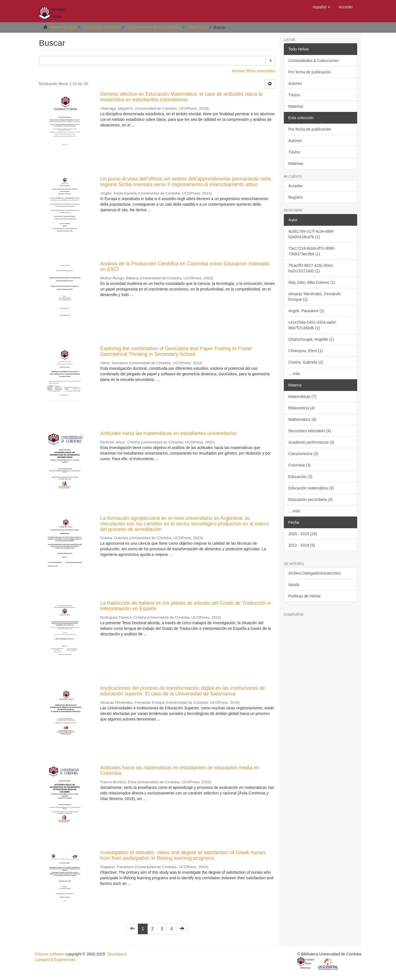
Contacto (43, 960)
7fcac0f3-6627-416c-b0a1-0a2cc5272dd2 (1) (311, 268)
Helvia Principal (63, 27)
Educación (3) (300, 477)
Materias (296, 106)
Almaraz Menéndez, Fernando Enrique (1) (315, 297)
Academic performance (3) (311, 442)
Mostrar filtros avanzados (254, 71)
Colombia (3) (299, 465)
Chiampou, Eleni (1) (306, 351)
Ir (271, 61)
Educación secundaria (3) (310, 499)
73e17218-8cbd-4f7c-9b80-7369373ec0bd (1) (312, 251)
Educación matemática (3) (311, 488)
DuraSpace (117, 954)
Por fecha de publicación (310, 72)
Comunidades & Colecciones (313, 61)
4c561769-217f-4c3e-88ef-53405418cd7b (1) (311, 234)
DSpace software (50, 954)
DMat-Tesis (198, 27)
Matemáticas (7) (302, 397)
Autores (295, 83)
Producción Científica (102, 27)
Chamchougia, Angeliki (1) (311, 339)
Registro (296, 197)
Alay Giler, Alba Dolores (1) (312, 282)
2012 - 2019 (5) (302, 545)
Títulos (294, 95)
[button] (321, 7)
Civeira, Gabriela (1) (306, 362)
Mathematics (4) (302, 419)
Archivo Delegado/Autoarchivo (315, 573)
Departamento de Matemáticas (154, 27)
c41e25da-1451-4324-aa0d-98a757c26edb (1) (313, 325)
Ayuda (294, 585)
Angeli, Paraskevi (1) (306, 311)
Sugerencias (64, 960)
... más (294, 374)
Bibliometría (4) (302, 408)
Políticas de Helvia (304, 596)
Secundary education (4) (310, 431)
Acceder (295, 186)
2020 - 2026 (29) (303, 534)
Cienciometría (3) (303, 454)
